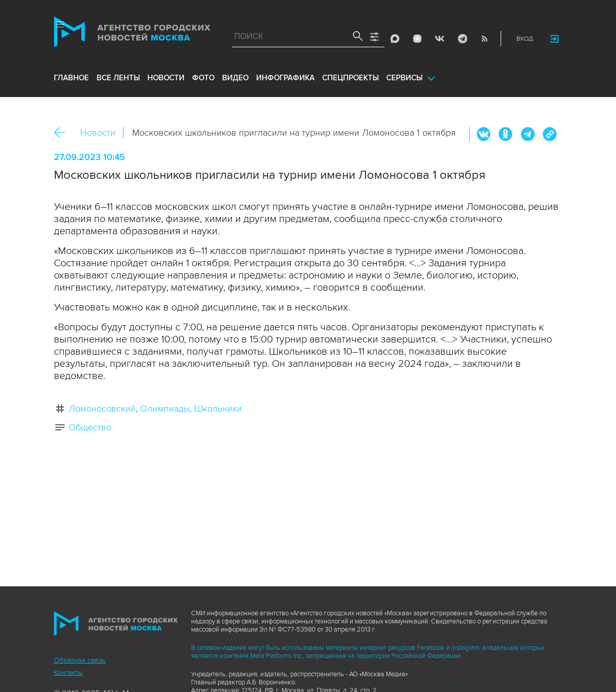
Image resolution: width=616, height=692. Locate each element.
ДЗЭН (417, 39)
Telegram (462, 39)
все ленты (118, 78)
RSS (484, 39)
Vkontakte (440, 39)
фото (203, 78)
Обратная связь (80, 660)
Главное (71, 78)
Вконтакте (484, 134)
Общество (90, 427)
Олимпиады (165, 408)
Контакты (68, 672)
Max (395, 39)
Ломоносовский (102, 408)
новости (166, 78)
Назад (63, 133)
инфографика (285, 78)
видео (235, 78)
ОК (506, 134)
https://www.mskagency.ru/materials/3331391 (549, 134)
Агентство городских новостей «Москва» (132, 34)
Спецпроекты (350, 78)
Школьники (218, 408)
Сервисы (404, 78)
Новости (98, 133)
